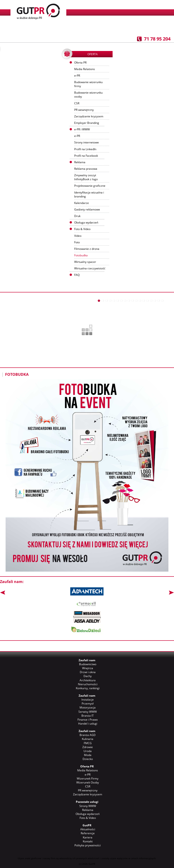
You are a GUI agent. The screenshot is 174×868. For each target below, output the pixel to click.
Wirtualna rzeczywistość (90, 268)
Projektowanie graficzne (90, 186)
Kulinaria (88, 739)
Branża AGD (88, 735)
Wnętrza (88, 668)
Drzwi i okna (88, 672)
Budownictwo (88, 664)
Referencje (100, 28)
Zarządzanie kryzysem (89, 116)
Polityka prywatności (88, 845)
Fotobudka (81, 255)
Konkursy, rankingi (88, 688)
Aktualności (49, 28)
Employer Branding (87, 123)
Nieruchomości (88, 684)
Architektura (88, 680)
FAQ (77, 275)
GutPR (87, 825)
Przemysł (88, 704)
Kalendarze (82, 203)
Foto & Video (88, 818)
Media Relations (85, 69)
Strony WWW (88, 806)
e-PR (77, 76)
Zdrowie (88, 747)
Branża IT (88, 716)
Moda (88, 755)
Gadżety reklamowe (87, 209)
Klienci (75, 28)
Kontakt (150, 28)
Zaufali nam (87, 660)
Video (78, 236)
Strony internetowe (87, 142)
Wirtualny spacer (85, 262)
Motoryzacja (88, 707)
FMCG (88, 743)
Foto (77, 242)
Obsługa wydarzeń (86, 222)
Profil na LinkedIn (85, 149)
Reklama (88, 810)
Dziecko (88, 759)
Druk (77, 216)
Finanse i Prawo (88, 720)
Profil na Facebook (86, 156)
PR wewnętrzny (84, 110)
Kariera (88, 837)
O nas (24, 28)
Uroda (88, 751)
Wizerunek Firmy (88, 778)
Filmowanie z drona (87, 249)
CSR (77, 103)
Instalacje (88, 700)
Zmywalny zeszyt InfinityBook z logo (86, 177)
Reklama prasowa (86, 169)
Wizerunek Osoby (88, 782)
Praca (125, 28)
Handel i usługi (88, 724)
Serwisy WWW (88, 712)
